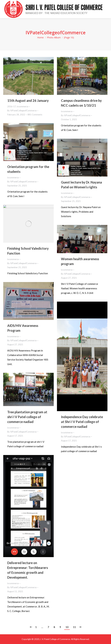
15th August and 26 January (28, 100)
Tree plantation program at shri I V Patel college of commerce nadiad (27, 417)
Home (40, 37)
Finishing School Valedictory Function (28, 251)
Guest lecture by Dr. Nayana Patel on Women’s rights (81, 185)
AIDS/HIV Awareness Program (23, 328)
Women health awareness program (80, 261)
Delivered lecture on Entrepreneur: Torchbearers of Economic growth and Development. (28, 570)
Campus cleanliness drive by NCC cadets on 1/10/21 (81, 103)
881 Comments (35, 115)
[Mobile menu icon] (106, 9)
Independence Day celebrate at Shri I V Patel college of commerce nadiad (82, 422)
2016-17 (12, 106)
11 (74, 627)
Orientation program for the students (28, 169)
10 (67, 627)
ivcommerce (23, 106)
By (22, 111)
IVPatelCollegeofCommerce (56, 33)
